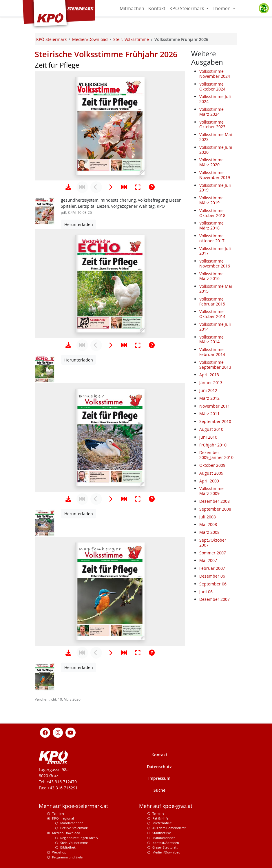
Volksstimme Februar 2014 (212, 352)
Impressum (159, 778)
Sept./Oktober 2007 (213, 542)
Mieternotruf (162, 823)
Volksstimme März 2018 (211, 225)
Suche (159, 790)
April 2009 (209, 481)
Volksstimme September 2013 (215, 365)
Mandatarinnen (72, 823)
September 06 (213, 584)
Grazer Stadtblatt (165, 847)
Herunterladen (79, 224)
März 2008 (209, 532)
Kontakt (157, 8)
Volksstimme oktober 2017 (212, 238)
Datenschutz (159, 767)
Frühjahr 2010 (213, 445)
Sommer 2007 (213, 553)
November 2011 (215, 406)
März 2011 (209, 414)
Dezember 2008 (215, 501)
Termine (58, 813)
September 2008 (215, 509)
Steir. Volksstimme (74, 843)
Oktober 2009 (212, 465)
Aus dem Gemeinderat (169, 828)
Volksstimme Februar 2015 (212, 301)
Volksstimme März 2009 (211, 491)
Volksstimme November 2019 (215, 175)
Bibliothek (68, 847)
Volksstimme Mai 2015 (216, 289)
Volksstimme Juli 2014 (215, 327)
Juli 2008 (208, 517)
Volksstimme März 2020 (211, 162)
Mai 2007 (208, 560)
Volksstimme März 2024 (211, 112)
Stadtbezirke (162, 833)
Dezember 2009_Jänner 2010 (216, 455)
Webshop (59, 852)
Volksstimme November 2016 (215, 263)
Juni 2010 (208, 437)
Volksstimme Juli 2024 (215, 99)
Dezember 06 (212, 576)
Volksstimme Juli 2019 (215, 188)
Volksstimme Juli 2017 (215, 251)
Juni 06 (206, 592)
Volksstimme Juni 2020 (216, 150)
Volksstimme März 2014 (211, 339)
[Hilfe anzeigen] (152, 187)
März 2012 (209, 398)
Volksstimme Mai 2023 (216, 137)
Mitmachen (132, 8)
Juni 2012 (208, 390)
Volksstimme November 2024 (215, 74)
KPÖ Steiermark (187, 8)
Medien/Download (66, 833)
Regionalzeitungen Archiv (79, 838)
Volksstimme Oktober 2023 (212, 124)
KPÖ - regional (63, 818)
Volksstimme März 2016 (211, 276)
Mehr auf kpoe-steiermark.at (73, 806)
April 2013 (209, 375)
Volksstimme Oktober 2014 (212, 314)
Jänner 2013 (211, 383)
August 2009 (211, 473)
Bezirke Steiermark (74, 828)
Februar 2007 (212, 568)
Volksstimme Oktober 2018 (212, 213)
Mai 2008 (208, 524)
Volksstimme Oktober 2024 (212, 86)
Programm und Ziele (67, 857)
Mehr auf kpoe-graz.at (166, 806)
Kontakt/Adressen (166, 843)
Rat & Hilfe (160, 818)
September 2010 (215, 421)
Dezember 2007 (215, 599)
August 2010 (211, 429)
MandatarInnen (164, 838)
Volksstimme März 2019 (211, 200)
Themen (222, 8)
